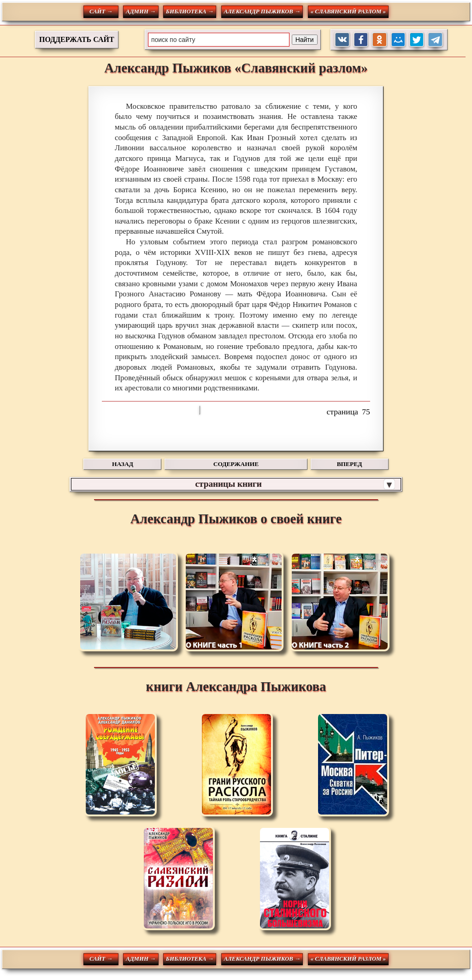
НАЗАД (123, 464)
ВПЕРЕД (350, 464)
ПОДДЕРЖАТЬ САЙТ (77, 39)
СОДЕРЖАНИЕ (236, 464)
